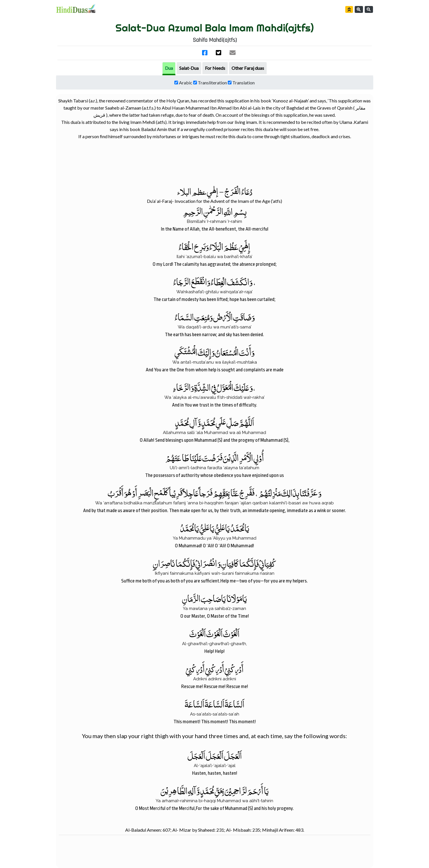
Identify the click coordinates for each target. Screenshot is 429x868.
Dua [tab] (169, 68)
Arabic (186, 83)
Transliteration (212, 83)
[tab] (189, 68)
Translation (244, 83)
